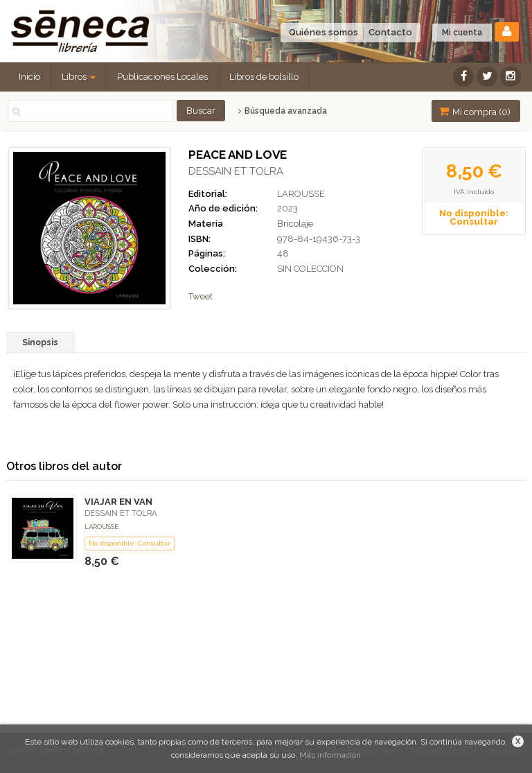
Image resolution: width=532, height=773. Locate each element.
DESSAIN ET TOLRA (236, 171)
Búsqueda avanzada (282, 111)
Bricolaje (295, 224)
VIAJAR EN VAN (118, 502)
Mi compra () (475, 111)
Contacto (390, 32)
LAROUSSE (301, 194)
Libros (79, 77)
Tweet (201, 296)
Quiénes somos (323, 32)
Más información (330, 755)
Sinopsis (40, 342)
